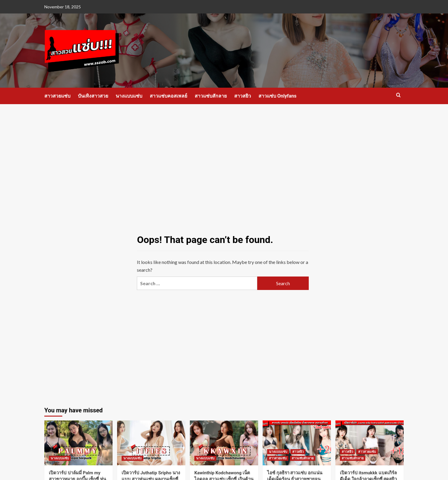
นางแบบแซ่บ (129, 96)
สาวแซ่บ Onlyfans (277, 96)
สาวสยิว (243, 96)
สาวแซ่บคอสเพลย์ (168, 96)
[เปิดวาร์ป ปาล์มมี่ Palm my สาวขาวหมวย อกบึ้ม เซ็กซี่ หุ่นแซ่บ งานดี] (78, 443)
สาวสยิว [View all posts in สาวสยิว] (298, 452)
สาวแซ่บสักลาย (211, 96)
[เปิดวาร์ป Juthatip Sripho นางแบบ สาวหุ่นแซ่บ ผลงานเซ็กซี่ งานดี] (151, 443)
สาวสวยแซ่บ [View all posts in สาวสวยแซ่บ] (278, 458)
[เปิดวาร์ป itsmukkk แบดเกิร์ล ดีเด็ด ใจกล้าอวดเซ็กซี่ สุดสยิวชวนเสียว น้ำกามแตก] (370, 443)
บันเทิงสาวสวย (93, 96)
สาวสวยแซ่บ (57, 96)
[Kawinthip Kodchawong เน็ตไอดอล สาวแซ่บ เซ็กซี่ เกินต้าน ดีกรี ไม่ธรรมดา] (224, 443)
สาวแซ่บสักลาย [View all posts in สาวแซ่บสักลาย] (303, 458)
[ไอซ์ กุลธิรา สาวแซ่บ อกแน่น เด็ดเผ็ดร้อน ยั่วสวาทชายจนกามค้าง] (297, 443)
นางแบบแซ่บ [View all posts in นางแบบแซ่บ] (60, 458)
